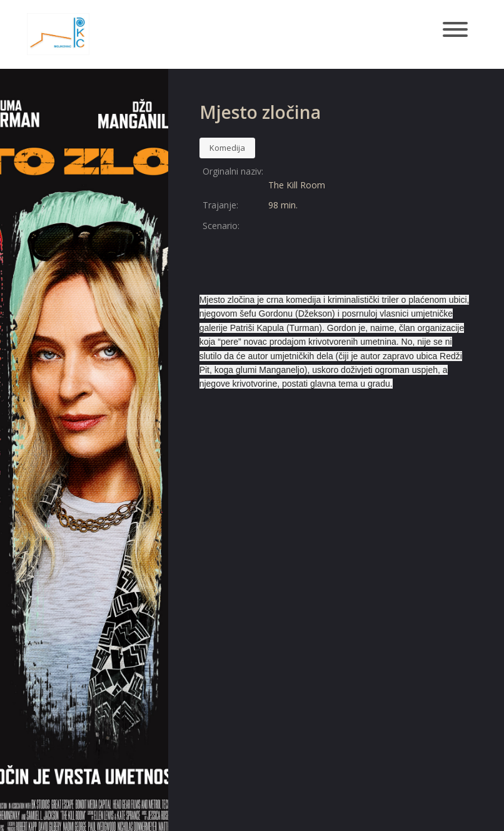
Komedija (227, 148)
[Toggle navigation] (455, 30)
